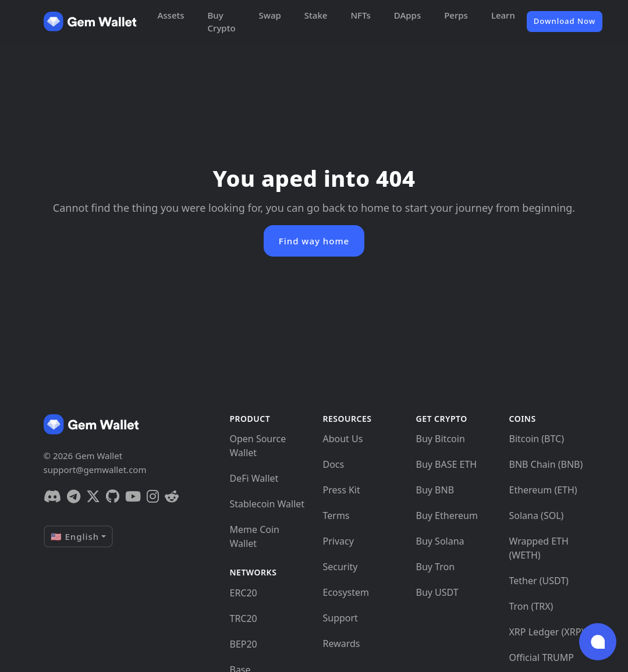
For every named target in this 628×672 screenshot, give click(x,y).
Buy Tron (435, 567)
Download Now (565, 21)
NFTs (360, 15)
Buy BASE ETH (446, 464)
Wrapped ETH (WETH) (538, 548)
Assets (171, 15)
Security (340, 567)
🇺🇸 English (75, 536)
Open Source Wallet (258, 446)
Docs (333, 464)
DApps (407, 15)
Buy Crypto (222, 22)
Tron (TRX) (531, 606)
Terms (336, 515)
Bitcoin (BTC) (536, 439)
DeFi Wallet (254, 478)
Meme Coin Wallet (254, 536)
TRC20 (243, 618)
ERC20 (243, 593)
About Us (343, 439)
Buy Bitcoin (440, 439)
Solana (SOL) (536, 515)
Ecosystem (346, 592)
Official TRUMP (541, 657)
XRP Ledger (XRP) (546, 632)
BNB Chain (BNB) (546, 464)
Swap (270, 15)
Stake (316, 15)
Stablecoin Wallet (267, 504)
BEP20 (243, 644)
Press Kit (341, 490)
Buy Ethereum (446, 515)
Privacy (338, 541)
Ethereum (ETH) (543, 490)
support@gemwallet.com (95, 470)
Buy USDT (437, 592)
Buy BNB (435, 490)
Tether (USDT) (538, 581)
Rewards (341, 643)
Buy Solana (440, 541)
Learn (503, 15)
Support (340, 618)
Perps (456, 15)
